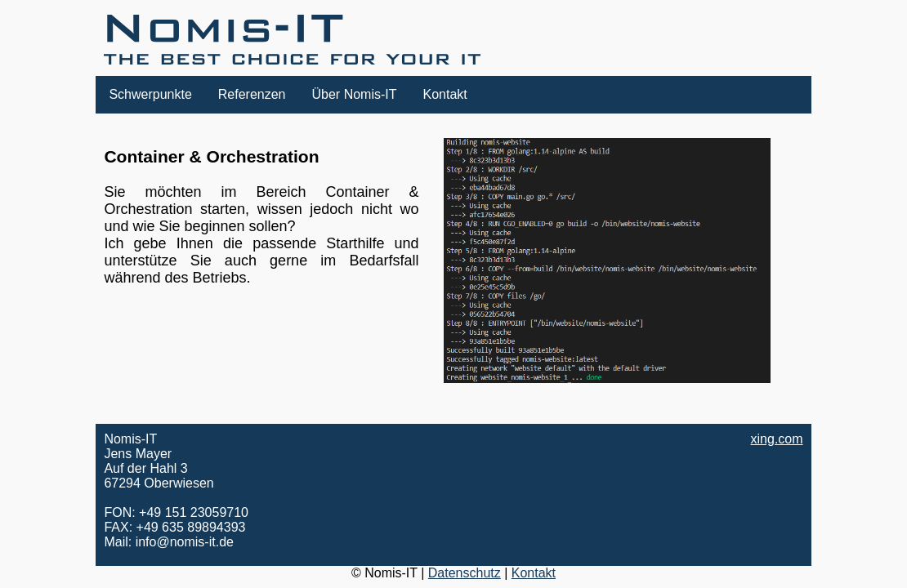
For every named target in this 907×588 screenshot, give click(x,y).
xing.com (777, 439)
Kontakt (445, 94)
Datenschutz (465, 573)
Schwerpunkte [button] (150, 94)
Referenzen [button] (252, 94)
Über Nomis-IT (355, 94)
